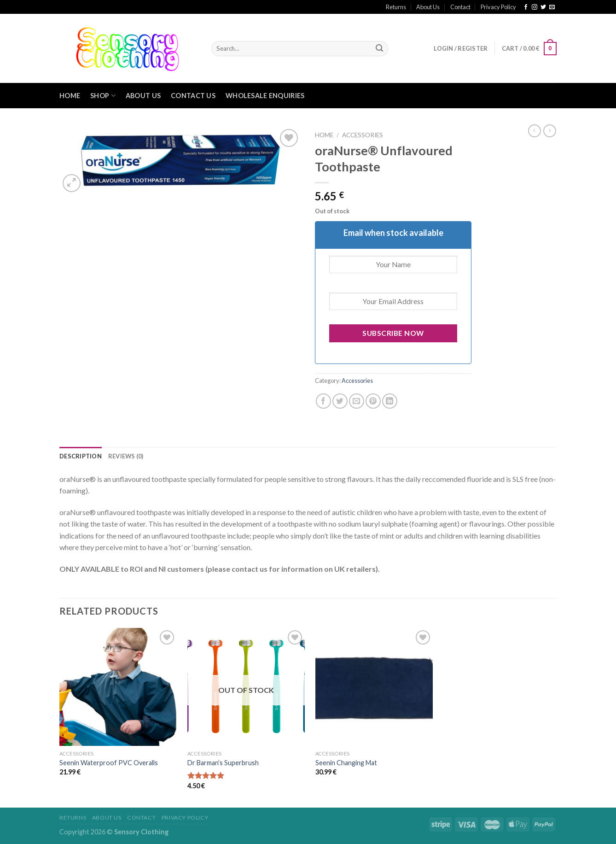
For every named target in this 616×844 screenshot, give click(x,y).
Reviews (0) (126, 456)
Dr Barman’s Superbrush (223, 763)
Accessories (363, 135)
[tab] (81, 456)
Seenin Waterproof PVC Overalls (109, 763)
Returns (396, 7)
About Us (428, 7)
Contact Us (193, 96)
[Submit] (379, 49)
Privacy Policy (498, 7)
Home (70, 96)
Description (81, 456)
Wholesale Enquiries (265, 96)
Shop (103, 96)
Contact (460, 7)
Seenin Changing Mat (346, 763)
